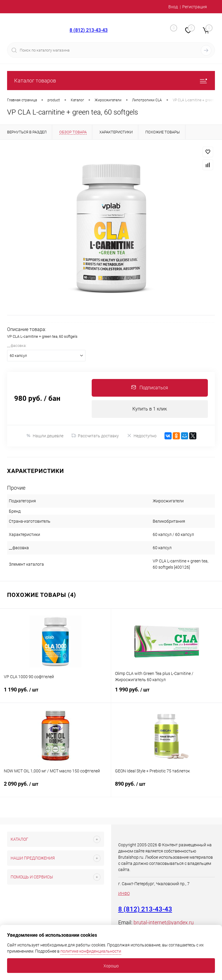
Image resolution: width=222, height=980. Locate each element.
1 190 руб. (55, 693)
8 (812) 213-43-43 (89, 30)
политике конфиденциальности (91, 951)
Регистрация (195, 7)
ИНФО (124, 893)
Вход (173, 7)
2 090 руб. (55, 787)
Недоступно (142, 436)
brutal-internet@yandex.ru (164, 922)
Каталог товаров (111, 81)
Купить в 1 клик (150, 409)
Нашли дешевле (45, 436)
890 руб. (167, 787)
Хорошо (111, 966)
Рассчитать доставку (95, 436)
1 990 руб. (167, 693)
